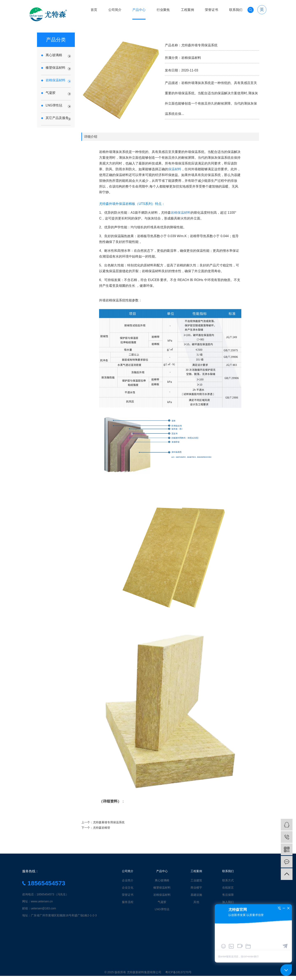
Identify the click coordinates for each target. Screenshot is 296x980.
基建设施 (196, 895)
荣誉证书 (212, 10)
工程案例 (187, 10)
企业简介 (128, 880)
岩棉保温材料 (181, 213)
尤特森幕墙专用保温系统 (109, 822)
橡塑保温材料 (162, 888)
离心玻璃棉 (162, 880)
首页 (94, 10)
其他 (196, 902)
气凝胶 (162, 902)
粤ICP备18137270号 (178, 972)
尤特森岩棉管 (102, 828)
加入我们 (228, 902)
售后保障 (228, 895)
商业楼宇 (196, 888)
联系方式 (228, 880)
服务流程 (128, 902)
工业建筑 (196, 880)
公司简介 (115, 10)
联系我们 (236, 10)
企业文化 (128, 888)
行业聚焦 (163, 10)
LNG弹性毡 (162, 909)
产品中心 (139, 10)
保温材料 (175, 169)
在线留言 (228, 888)
